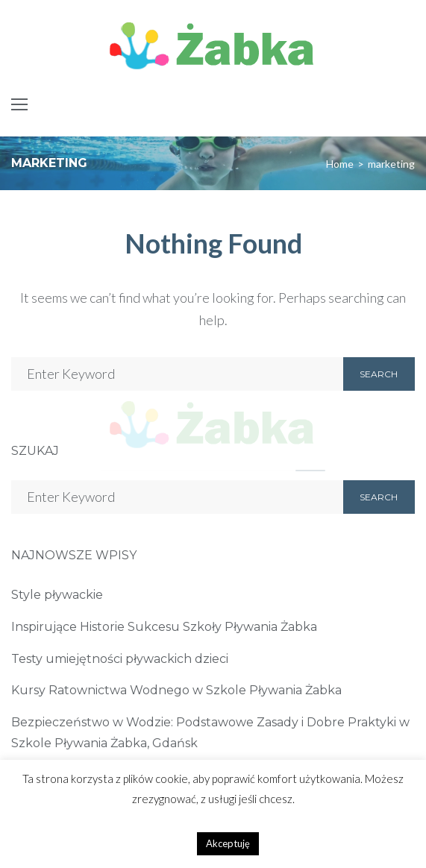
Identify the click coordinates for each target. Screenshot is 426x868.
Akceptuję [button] (228, 843)
